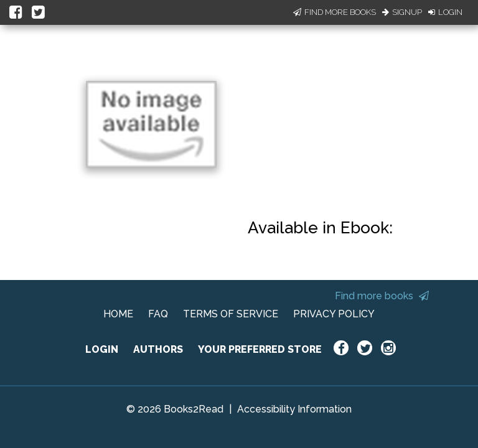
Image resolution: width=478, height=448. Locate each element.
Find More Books (335, 12)
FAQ (158, 314)
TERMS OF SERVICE (231, 314)
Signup (402, 12)
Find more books (382, 296)
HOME (118, 314)
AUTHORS (158, 349)
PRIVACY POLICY (334, 314)
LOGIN (102, 349)
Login (445, 12)
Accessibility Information (294, 409)
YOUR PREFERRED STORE (260, 349)
